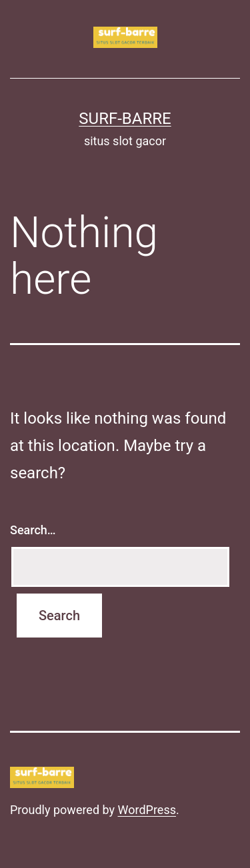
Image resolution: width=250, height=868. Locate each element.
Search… (33, 530)
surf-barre (125, 119)
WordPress (147, 810)
